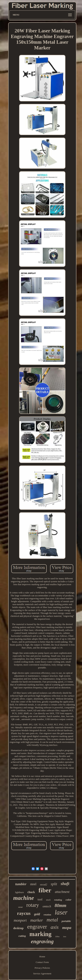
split (54, 884)
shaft (65, 884)
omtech (47, 906)
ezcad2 (44, 885)
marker (37, 920)
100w (57, 936)
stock (48, 900)
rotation (47, 915)
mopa (67, 928)
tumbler (21, 884)
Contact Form (42, 962)
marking (40, 934)
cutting (22, 936)
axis (55, 927)
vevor (20, 907)
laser (61, 912)
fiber (45, 890)
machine (24, 898)
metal (52, 920)
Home (42, 956)
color (69, 900)
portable (66, 921)
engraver (37, 927)
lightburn (19, 892)
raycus (24, 913)
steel (33, 884)
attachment (62, 892)
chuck (31, 892)
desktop (18, 928)
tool (40, 899)
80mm (60, 905)
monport (20, 920)
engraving (42, 941)
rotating (58, 900)
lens (65, 937)
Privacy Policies (42, 968)
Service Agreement (42, 974)
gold (37, 914)
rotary (33, 905)
